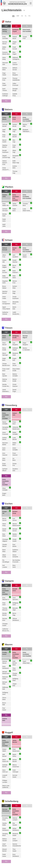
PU (29, 16)
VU (22, 16)
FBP (18, 16)
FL (26, 16)
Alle (13, 16)
